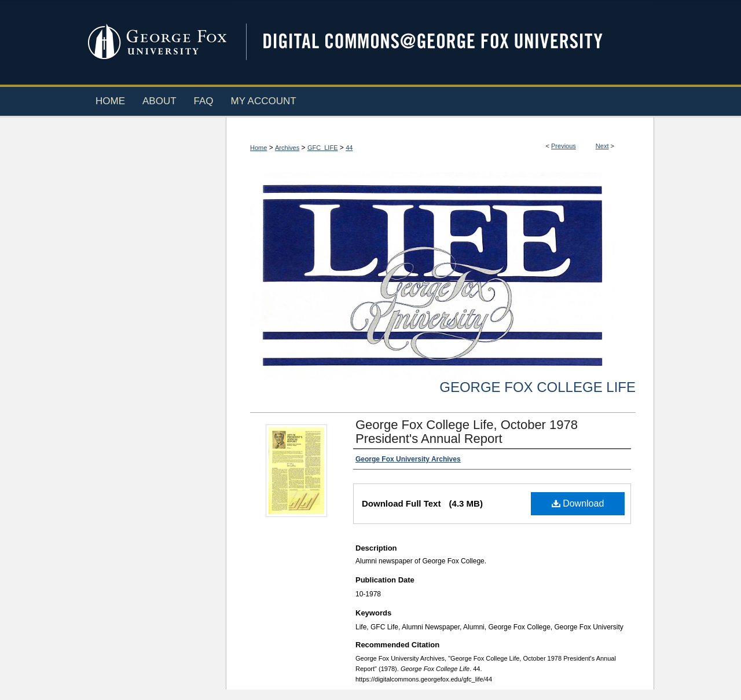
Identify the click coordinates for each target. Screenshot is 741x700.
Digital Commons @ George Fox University (443, 42)
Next (602, 146)
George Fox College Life (538, 387)
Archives (287, 148)
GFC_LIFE (323, 148)
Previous (564, 146)
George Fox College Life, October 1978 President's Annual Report (467, 432)
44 (349, 148)
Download (578, 503)
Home (258, 148)
